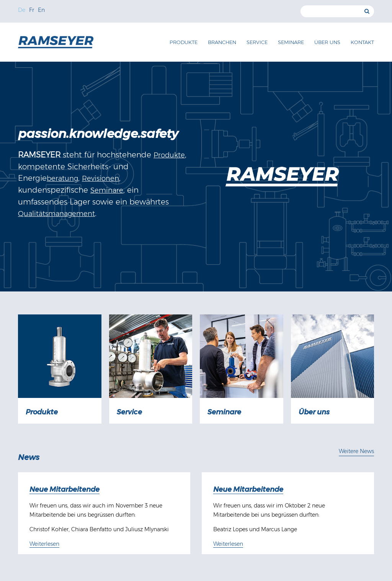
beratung (62, 178)
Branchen (222, 42)
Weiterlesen (44, 544)
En (41, 10)
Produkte (184, 42)
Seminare (291, 42)
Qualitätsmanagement (56, 214)
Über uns (327, 42)
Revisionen (100, 178)
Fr (32, 10)
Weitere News (356, 451)
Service (257, 42)
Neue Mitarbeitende (65, 489)
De (22, 10)
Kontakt (362, 42)
